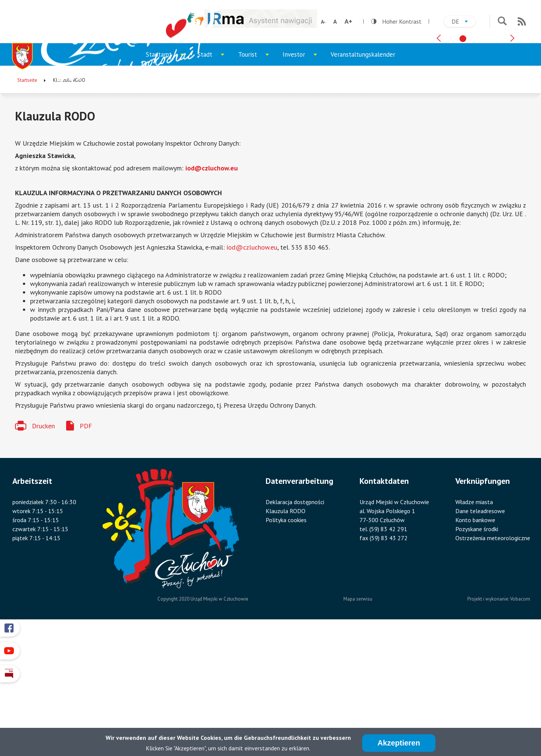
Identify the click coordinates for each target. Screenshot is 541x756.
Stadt (214, 183)
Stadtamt (168, 183)
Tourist (257, 183)
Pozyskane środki (477, 654)
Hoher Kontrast (396, 21)
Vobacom (520, 724)
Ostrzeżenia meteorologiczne (493, 663)
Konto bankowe (475, 645)
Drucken (43, 551)
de (463, 22)
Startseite (27, 206)
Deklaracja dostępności (295, 627)
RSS (522, 21)
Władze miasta (474, 627)
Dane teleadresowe (480, 636)
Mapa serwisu (358, 724)
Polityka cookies (286, 645)
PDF (86, 551)
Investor (303, 183)
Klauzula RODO (286, 636)
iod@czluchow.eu (212, 293)
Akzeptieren (399, 743)
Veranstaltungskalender (363, 180)
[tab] (463, 158)
